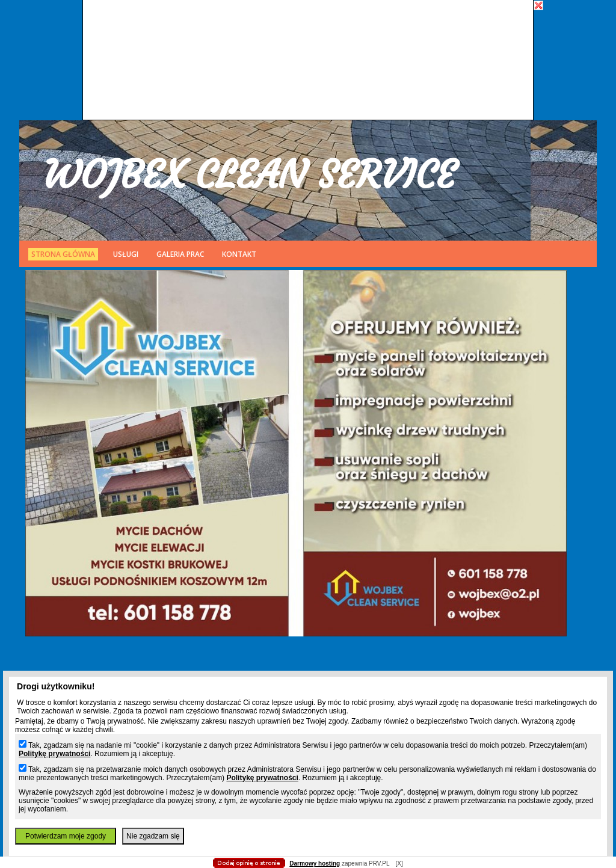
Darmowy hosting (315, 863)
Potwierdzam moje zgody (66, 836)
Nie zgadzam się (153, 836)
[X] (399, 863)
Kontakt (239, 254)
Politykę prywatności (54, 754)
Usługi (126, 254)
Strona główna (63, 254)
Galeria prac (180, 254)
